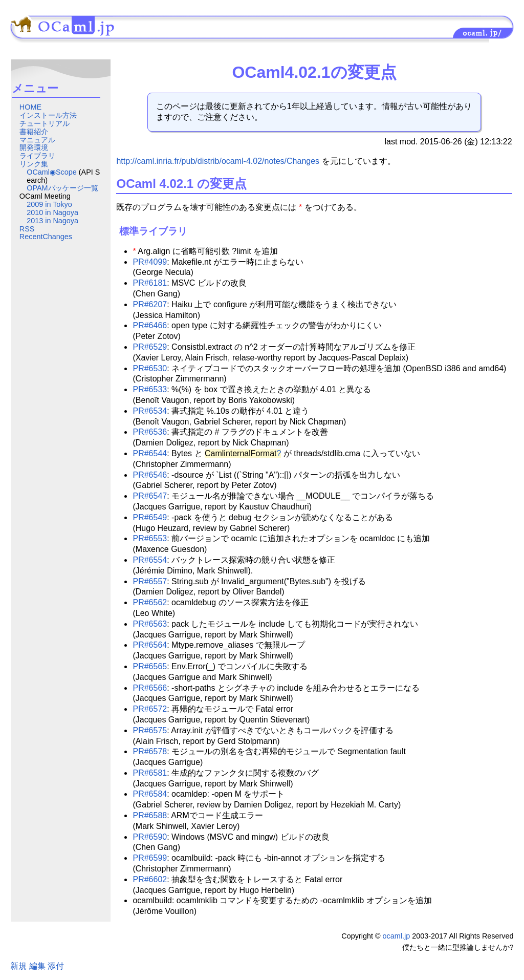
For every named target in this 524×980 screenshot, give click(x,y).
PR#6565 (150, 666)
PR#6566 (150, 688)
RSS (27, 229)
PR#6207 (150, 304)
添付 (56, 966)
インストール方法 (48, 115)
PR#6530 (150, 368)
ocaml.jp (397, 936)
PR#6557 (150, 581)
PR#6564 (150, 645)
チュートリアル (45, 123)
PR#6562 (150, 602)
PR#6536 (150, 432)
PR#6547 (150, 496)
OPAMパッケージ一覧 (62, 188)
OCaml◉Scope (52, 172)
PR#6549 (150, 517)
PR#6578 (150, 751)
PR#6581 (150, 773)
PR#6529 (150, 347)
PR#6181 (150, 283)
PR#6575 (150, 730)
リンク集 (34, 164)
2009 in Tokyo (49, 204)
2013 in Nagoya (52, 221)
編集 (37, 966)
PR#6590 (150, 837)
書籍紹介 (34, 132)
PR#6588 (150, 815)
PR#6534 (150, 411)
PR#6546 (150, 475)
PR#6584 (150, 794)
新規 (18, 966)
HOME (30, 107)
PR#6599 (150, 858)
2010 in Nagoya (52, 212)
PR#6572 (150, 709)
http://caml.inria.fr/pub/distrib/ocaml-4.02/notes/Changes (218, 161)
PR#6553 (150, 538)
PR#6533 (150, 389)
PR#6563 (150, 624)
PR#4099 (150, 262)
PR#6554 (150, 560)
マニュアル (37, 140)
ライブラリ (37, 156)
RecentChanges (46, 237)
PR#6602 (150, 879)
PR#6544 (150, 453)
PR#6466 (150, 325)
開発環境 (34, 147)
